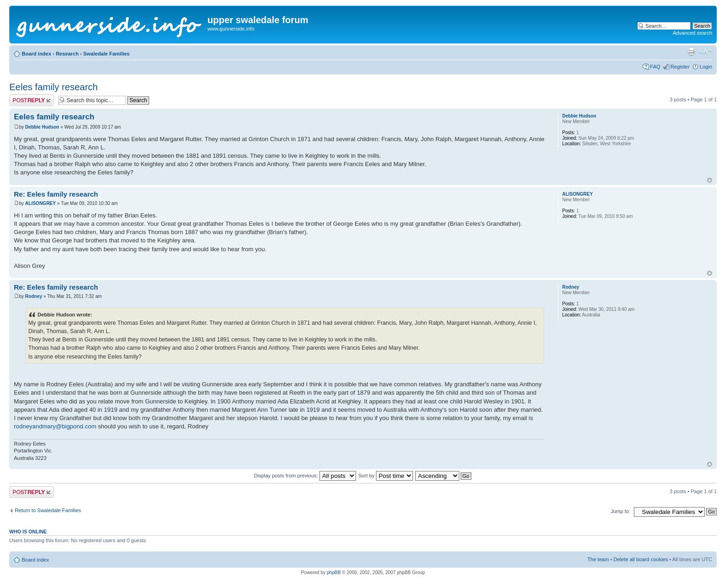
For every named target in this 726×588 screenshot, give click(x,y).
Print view (691, 52)
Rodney (34, 296)
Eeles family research (53, 87)
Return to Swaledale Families (48, 510)
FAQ (655, 67)
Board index (37, 54)
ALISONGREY (40, 203)
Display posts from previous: (305, 476)
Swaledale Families (106, 54)
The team (598, 559)
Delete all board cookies (641, 559)
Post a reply (31, 100)
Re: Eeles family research (56, 194)
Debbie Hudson (42, 127)
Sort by (386, 476)
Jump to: (620, 511)
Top (710, 180)
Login (706, 67)
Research (67, 54)
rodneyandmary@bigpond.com (55, 426)
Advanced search (692, 33)
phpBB (334, 573)
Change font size (705, 52)
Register (680, 67)
